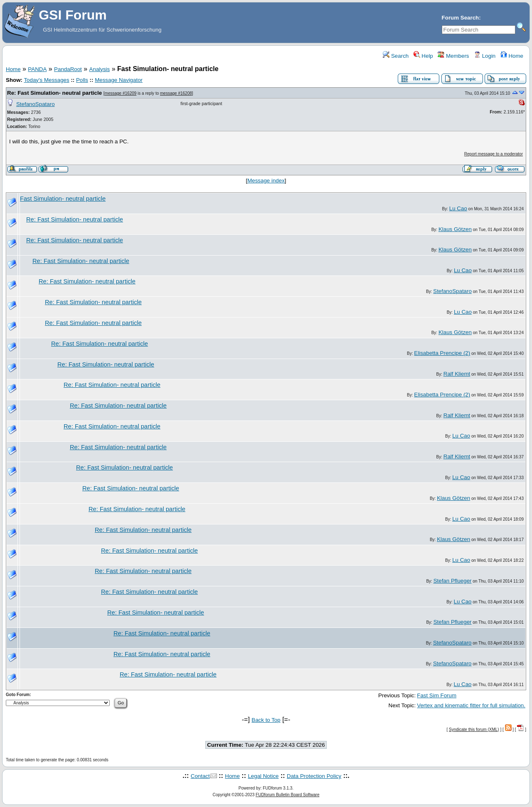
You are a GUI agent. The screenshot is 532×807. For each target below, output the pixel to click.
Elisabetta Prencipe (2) (442, 353)
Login (485, 56)
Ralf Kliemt (457, 374)
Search (396, 56)
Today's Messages (46, 80)
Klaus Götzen (455, 229)
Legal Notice (263, 776)
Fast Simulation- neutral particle (63, 199)
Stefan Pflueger (453, 581)
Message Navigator (119, 80)
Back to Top (266, 720)
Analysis (100, 69)
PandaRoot (68, 69)
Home (512, 56)
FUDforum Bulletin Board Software (287, 795)
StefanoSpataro (36, 104)
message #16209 (121, 93)
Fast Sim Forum (437, 695)
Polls (82, 80)
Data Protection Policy (314, 776)
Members (453, 56)
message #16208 (176, 93)
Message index (266, 181)
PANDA (37, 69)
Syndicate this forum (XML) (474, 729)
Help (423, 56)
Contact (200, 776)
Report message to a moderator (494, 154)
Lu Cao (458, 208)
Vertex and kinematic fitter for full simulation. (471, 705)
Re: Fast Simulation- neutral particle (54, 93)
